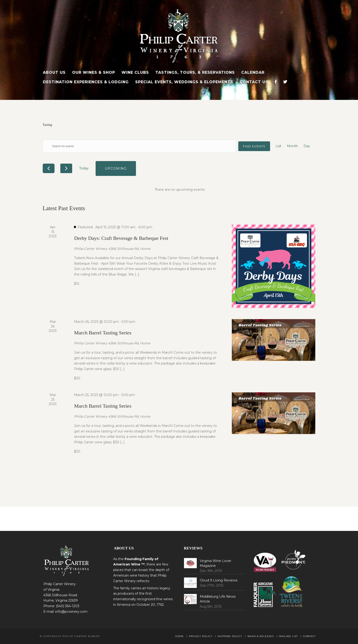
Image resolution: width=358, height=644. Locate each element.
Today (84, 168)
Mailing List (288, 636)
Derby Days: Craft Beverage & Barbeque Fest (121, 238)
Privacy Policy (201, 636)
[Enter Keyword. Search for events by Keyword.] (139, 146)
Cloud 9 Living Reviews (219, 580)
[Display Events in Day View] (307, 146)
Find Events (254, 146)
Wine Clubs (135, 72)
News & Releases (261, 636)
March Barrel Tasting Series (103, 333)
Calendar (253, 72)
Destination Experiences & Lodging (86, 82)
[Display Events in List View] (279, 146)
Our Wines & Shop (94, 72)
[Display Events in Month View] (292, 146)
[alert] (180, 190)
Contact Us (254, 82)
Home (179, 636)
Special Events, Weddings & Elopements (184, 82)
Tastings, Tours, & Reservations (195, 72)
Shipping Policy (230, 636)
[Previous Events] (49, 168)
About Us (54, 72)
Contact (309, 636)
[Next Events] (66, 168)
